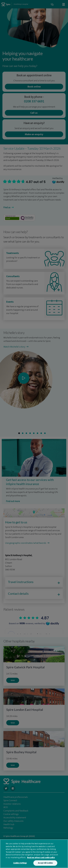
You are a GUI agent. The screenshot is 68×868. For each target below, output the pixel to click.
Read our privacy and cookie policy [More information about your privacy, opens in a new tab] (41, 858)
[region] (34, 854)
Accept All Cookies (45, 863)
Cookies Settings (20, 863)
